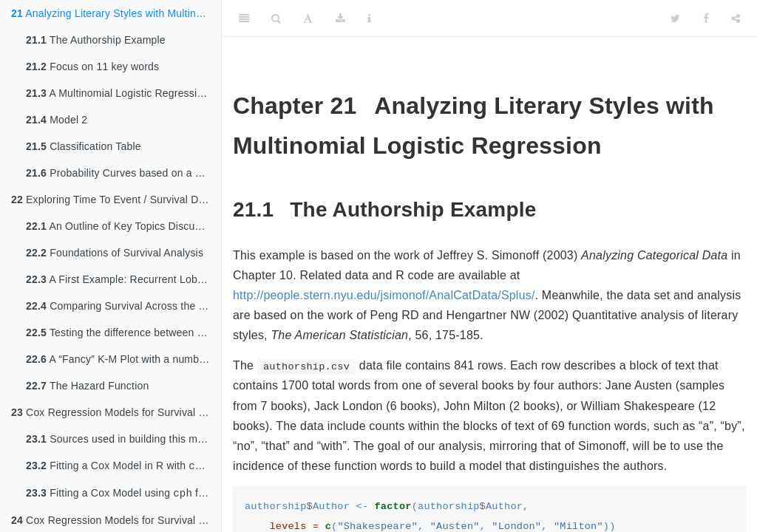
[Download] (340, 18)
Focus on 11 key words (92, 66)
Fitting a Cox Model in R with (123, 467)
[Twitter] (675, 18)
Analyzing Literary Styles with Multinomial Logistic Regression (116, 13)
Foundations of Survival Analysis (115, 253)
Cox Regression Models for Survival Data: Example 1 (116, 412)
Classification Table (84, 146)
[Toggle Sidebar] (244, 18)
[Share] (736, 18)
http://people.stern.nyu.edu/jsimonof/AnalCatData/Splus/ (384, 295)
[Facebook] (706, 18)
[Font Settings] (308, 18)
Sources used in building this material (123, 439)
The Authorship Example (96, 40)
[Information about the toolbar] (369, 18)
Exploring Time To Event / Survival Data (112, 199)
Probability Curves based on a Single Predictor (123, 173)
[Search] (276, 18)
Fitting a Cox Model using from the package (123, 495)
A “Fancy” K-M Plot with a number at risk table (123, 359)
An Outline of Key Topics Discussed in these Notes (123, 226)
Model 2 (57, 120)
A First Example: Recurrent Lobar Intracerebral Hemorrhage (123, 279)
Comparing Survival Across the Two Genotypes (123, 306)
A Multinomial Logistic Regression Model (123, 93)
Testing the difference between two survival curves (123, 332)
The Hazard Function (87, 386)
